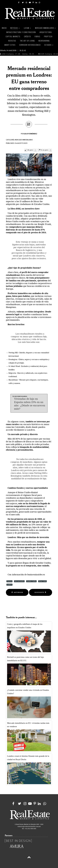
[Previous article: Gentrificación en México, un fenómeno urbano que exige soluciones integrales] (17, 592)
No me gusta (44, 150)
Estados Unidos (31, 581)
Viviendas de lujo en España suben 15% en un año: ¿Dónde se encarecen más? (30, 404)
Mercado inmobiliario (24, 140)
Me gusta (30, 150)
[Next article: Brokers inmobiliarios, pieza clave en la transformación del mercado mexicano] (41, 592)
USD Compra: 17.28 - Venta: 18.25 (17, 54)
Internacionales (19, 581)
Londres (9, 585)
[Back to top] (29, 858)
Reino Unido (42, 581)
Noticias (9, 581)
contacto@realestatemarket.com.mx (29, 827)
